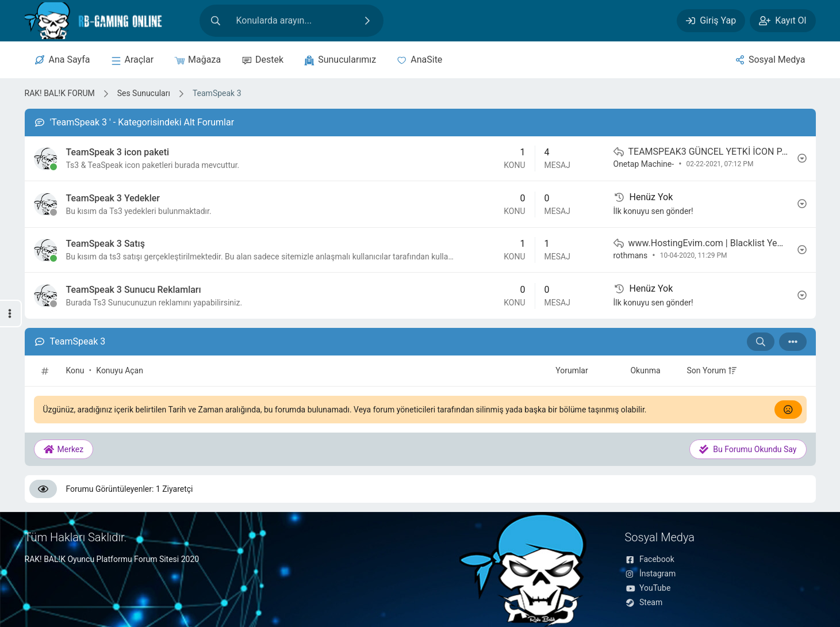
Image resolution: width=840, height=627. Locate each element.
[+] (732, 370)
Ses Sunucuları (144, 93)
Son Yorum (707, 370)
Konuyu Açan (120, 370)
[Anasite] (419, 60)
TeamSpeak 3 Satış (106, 244)
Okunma (645, 370)
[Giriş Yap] (711, 21)
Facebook (650, 559)
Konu (75, 370)
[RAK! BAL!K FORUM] (103, 21)
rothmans (631, 255)
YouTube (648, 588)
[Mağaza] (197, 60)
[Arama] (216, 21)
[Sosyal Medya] (771, 60)
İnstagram (651, 574)
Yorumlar (571, 370)
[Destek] (262, 60)
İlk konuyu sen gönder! (653, 211)
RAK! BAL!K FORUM (60, 93)
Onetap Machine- (644, 164)
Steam (644, 602)
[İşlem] (802, 158)
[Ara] (367, 21)
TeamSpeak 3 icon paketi (118, 152)
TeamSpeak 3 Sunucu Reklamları (134, 290)
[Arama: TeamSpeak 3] (761, 342)
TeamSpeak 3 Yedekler (113, 198)
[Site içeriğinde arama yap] (291, 21)
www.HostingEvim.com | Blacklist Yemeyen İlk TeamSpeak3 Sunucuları (708, 243)
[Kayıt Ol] (783, 21)
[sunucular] (132, 60)
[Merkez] (63, 60)
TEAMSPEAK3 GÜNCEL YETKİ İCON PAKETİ (708, 152)
